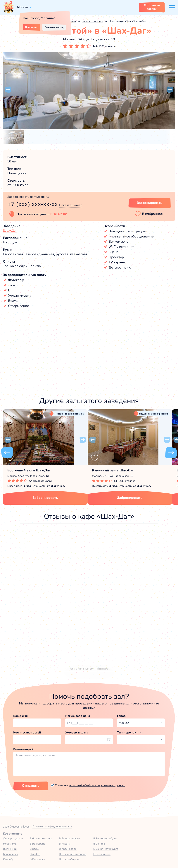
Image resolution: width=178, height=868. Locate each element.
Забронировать (45, 498)
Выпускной (10, 849)
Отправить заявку (152, 7)
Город (121, 716)
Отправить (31, 786)
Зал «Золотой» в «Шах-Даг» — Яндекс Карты (89, 669)
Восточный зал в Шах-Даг (29, 470)
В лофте (35, 854)
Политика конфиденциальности (52, 826)
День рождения (13, 838)
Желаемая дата (77, 732)
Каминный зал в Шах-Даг (113, 470)
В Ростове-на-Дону (105, 838)
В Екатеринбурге (69, 838)
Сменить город (54, 27)
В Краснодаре (68, 849)
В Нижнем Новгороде (73, 854)
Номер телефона (78, 716)
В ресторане (38, 844)
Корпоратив (11, 854)
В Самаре (99, 844)
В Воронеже (37, 859)
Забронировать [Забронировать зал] (150, 203)
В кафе (34, 849)
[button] (8, 90)
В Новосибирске (69, 859)
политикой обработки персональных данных (97, 785)
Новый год (10, 844)
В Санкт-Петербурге (106, 849)
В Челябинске (102, 854)
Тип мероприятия (130, 732)
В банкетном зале (41, 838)
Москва (23, 7)
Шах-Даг (10, 230)
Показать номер (71, 205)
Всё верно (32, 27)
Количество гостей (27, 732)
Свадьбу (8, 859)
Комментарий (23, 749)
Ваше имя (20, 716)
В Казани (65, 844)
